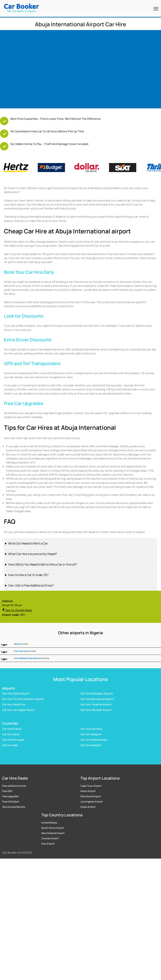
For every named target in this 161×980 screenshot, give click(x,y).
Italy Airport (48, 844)
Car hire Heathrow (14, 704)
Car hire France (12, 729)
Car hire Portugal (13, 739)
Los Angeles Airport (92, 802)
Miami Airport (88, 791)
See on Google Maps (17, 610)
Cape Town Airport (91, 786)
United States (49, 823)
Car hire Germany (92, 729)
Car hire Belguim (91, 734)
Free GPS (7, 791)
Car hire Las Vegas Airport (19, 710)
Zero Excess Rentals (14, 807)
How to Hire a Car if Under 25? (28, 575)
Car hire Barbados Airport (97, 693)
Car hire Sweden (91, 745)
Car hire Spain (11, 734)
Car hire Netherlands (94, 739)
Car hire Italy (10, 745)
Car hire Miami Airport (16, 693)
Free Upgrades (10, 796)
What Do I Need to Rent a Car (28, 543)
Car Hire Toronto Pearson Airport (23, 699)
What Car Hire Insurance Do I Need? (32, 554)
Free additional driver (14, 786)
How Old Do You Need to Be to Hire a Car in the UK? (42, 564)
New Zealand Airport (53, 833)
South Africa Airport (53, 828)
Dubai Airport (88, 807)
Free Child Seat (11, 802)
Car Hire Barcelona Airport (97, 699)
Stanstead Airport (91, 796)
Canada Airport (50, 838)
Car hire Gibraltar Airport (96, 710)
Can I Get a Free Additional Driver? (31, 585)
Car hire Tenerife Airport (96, 704)
